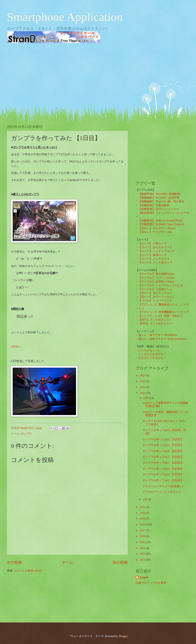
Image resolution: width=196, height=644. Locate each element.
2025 (143, 381)
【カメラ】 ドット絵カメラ (155, 262)
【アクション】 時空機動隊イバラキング (164, 312)
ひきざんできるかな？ (152, 358)
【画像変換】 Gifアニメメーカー (159, 209)
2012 (143, 560)
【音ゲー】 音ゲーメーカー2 (156, 297)
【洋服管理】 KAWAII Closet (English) (161, 224)
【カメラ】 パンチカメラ (154, 259)
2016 (143, 536)
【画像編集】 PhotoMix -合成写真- (159, 198)
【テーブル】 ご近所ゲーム (155, 289)
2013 (143, 554)
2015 (143, 542)
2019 (143, 519)
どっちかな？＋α (149, 350)
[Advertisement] (98, 77)
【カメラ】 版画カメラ (153, 255)
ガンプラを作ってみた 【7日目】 (163, 445)
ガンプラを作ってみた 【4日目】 (163, 463)
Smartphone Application (65, 17)
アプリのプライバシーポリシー (162, 492)
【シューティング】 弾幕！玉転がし (161, 316)
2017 (143, 531)
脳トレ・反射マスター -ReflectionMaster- (163, 339)
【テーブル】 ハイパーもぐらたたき (161, 285)
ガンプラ (26, 434)
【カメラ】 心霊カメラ (153, 243)
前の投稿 (120, 562)
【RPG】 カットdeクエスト (155, 320)
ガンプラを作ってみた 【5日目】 (163, 457)
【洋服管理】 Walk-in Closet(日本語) (160, 221)
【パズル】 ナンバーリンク (155, 301)
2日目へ (16, 346)
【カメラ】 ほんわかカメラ (155, 247)
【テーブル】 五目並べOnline (156, 282)
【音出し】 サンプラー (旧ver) (157, 228)
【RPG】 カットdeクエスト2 (156, 323)
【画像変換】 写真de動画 (154, 205)
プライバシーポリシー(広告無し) (163, 486)
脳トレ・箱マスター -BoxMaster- (158, 335)
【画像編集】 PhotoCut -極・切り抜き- (162, 201)
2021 (143, 507)
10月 (146, 398)
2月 (146, 499)
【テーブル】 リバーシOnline (156, 278)
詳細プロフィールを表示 (151, 583)
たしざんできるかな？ (152, 354)
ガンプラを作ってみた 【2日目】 (163, 474)
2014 (143, 548)
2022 (143, 393)
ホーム (67, 562)
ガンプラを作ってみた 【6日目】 (163, 451)
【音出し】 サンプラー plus (155, 232)
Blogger (123, 636)
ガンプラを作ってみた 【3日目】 (163, 469)
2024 (143, 387)
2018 (143, 525)
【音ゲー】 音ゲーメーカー (155, 293)
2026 (143, 375)
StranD (144, 578)
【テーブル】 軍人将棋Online (156, 274)
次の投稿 (14, 562)
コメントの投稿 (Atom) (28, 571)
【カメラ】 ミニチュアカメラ (157, 251)
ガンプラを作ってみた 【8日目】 (163, 439)
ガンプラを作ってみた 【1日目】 (163, 480)
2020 (143, 513)
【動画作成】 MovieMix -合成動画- (160, 194)
